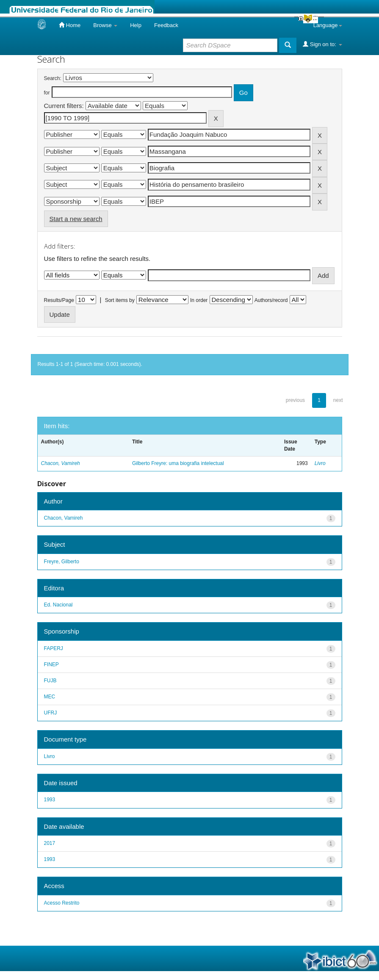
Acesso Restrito (62, 903)
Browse (105, 25)
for (47, 93)
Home (70, 25)
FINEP (51, 664)
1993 (50, 800)
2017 (50, 843)
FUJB (50, 681)
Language (328, 25)
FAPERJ (54, 648)
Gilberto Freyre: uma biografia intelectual (178, 463)
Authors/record (271, 300)
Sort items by (120, 300)
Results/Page (59, 300)
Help (136, 25)
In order (199, 300)
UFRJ (51, 713)
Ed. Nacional (58, 605)
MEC (50, 697)
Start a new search (76, 219)
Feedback (166, 25)
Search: (53, 78)
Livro (320, 463)
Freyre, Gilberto (62, 562)
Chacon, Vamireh (61, 463)
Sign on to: (322, 44)
